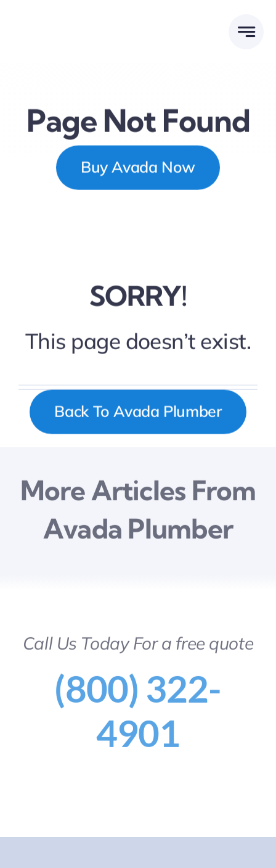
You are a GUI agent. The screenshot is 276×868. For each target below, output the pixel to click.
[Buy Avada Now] (138, 168)
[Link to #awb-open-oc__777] (246, 32)
